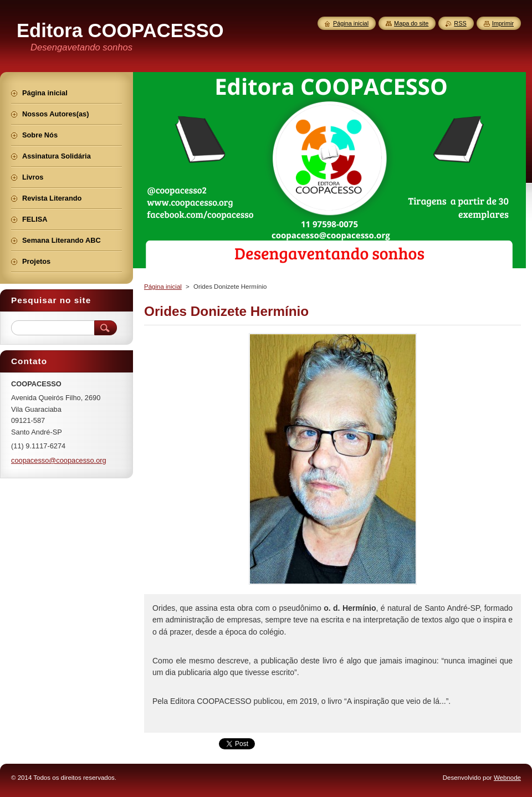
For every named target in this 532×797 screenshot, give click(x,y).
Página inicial (163, 287)
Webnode (507, 778)
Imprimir (503, 23)
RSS (460, 23)
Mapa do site (411, 23)
